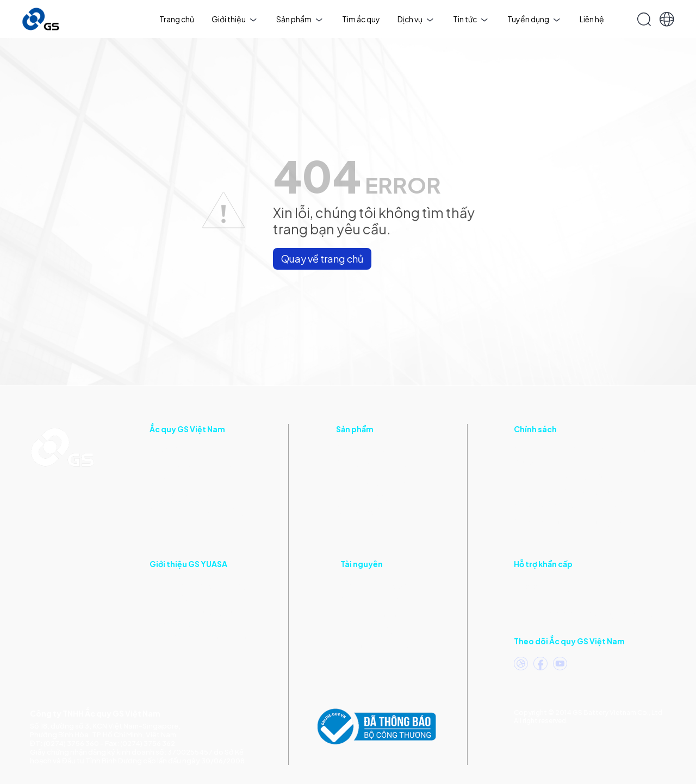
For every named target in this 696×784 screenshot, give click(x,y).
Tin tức (470, 19)
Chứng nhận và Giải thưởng (197, 511)
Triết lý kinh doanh (181, 481)
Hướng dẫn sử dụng (375, 615)
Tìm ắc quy (361, 19)
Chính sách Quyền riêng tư (560, 476)
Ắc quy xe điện (361, 511)
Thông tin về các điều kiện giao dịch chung (203, 590)
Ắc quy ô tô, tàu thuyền (377, 465)
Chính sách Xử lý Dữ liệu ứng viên (570, 522)
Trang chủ (177, 19)
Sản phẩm (299, 19)
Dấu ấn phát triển (179, 496)
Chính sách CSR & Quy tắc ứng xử (572, 507)
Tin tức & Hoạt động (376, 585)
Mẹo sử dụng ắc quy (375, 646)
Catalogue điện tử (372, 600)
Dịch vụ (415, 19)
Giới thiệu (234, 19)
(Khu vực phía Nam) (577, 587)
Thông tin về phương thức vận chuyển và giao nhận (202, 617)
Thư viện (355, 661)
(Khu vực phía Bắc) (583, 612)
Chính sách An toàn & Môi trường (571, 491)
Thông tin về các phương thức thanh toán (202, 643)
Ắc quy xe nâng (362, 496)
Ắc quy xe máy (361, 450)
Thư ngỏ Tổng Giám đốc (192, 465)
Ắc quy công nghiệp (371, 481)
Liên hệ (592, 19)
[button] (667, 19)
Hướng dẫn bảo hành (377, 631)
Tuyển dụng (534, 19)
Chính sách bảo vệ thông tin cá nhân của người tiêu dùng (583, 456)
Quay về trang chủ (322, 259)
